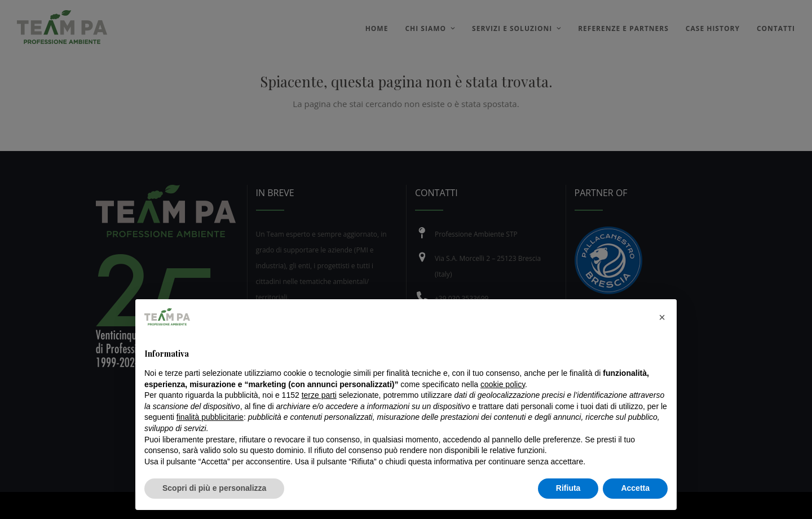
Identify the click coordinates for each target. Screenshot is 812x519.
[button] (662, 317)
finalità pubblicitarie (210, 417)
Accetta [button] (635, 488)
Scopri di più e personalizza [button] (214, 488)
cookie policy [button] (503, 384)
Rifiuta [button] (568, 488)
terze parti (319, 395)
